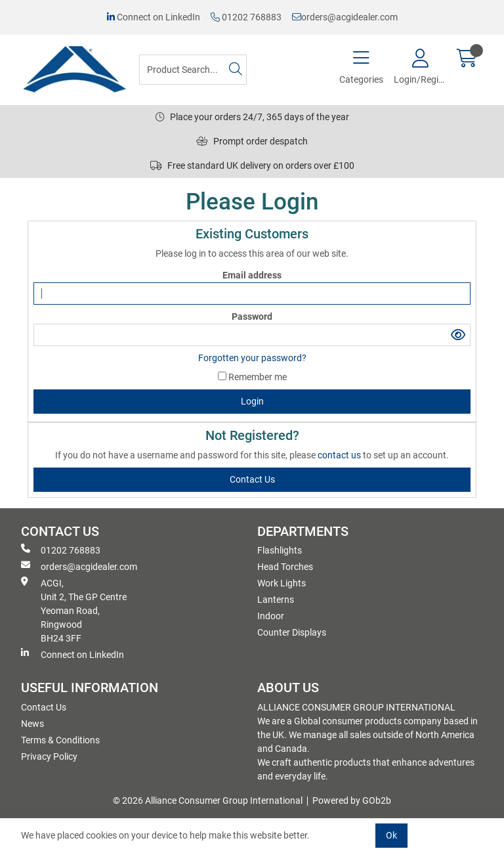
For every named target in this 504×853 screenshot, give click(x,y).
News (32, 724)
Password (252, 317)
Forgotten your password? (252, 358)
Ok (391, 835)
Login (252, 401)
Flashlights (280, 550)
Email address (252, 275)
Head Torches (285, 567)
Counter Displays (292, 632)
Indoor (271, 616)
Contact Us (44, 707)
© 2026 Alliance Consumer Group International (208, 800)
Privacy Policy (49, 756)
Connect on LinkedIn (154, 17)
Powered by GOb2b (352, 800)
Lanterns (276, 600)
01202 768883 (246, 17)
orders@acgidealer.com (345, 17)
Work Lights (282, 583)
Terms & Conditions (60, 740)
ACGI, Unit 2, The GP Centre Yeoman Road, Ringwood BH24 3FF (74, 610)
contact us (340, 455)
